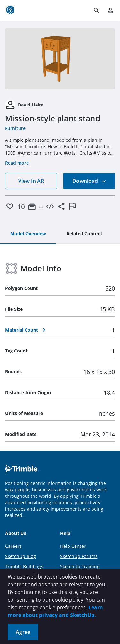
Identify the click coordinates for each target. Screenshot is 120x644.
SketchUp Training (80, 567)
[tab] (28, 234)
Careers (13, 546)
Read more (17, 163)
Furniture (15, 128)
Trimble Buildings (24, 567)
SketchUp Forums (79, 556)
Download (89, 181)
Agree (23, 632)
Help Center (73, 546)
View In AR (31, 181)
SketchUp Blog (20, 556)
